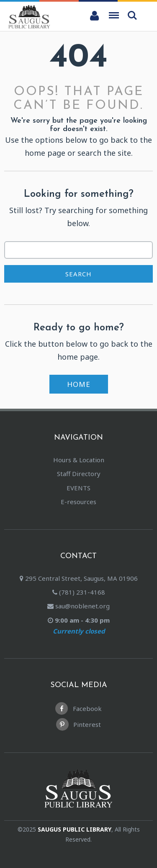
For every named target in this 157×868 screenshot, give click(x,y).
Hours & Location (79, 460)
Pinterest (79, 724)
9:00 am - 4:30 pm (78, 626)
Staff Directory (79, 474)
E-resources (78, 502)
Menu (114, 13)
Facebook (78, 708)
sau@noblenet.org (78, 606)
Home (79, 384)
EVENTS (78, 488)
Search (132, 15)
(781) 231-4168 (79, 592)
